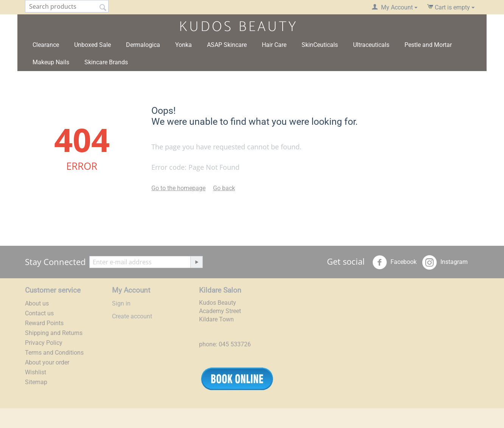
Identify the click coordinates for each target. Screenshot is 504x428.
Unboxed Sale (93, 45)
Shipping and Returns (54, 333)
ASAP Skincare (227, 45)
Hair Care (274, 45)
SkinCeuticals (320, 45)
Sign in (121, 303)
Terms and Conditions (54, 353)
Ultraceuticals (371, 45)
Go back (224, 188)
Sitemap (36, 382)
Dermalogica (143, 45)
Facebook (394, 262)
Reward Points (44, 323)
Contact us (39, 313)
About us (37, 303)
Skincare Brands (106, 62)
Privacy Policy (44, 343)
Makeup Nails (51, 62)
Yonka (184, 45)
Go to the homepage (178, 188)
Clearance (46, 45)
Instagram (445, 262)
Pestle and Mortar (428, 45)
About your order (47, 362)
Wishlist (36, 372)
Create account (132, 316)
